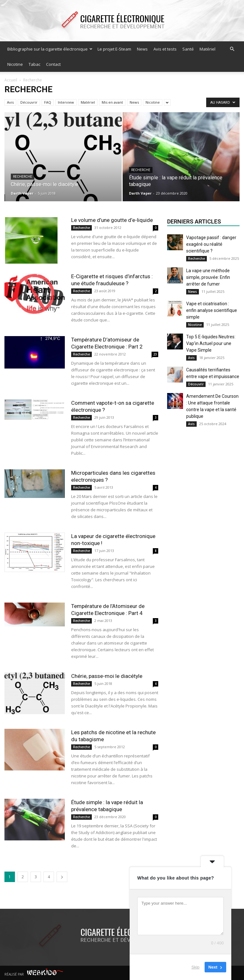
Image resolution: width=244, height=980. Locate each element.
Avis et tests (165, 49)
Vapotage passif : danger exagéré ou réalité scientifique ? (211, 244)
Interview (66, 102)
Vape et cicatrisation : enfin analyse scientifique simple (212, 310)
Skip (196, 967)
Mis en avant (112, 102)
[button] (232, 49)
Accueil (11, 80)
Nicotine (15, 64)
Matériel (207, 49)
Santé (188, 49)
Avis (10, 102)
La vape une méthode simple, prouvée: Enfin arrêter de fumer (208, 277)
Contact (53, 64)
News (142, 49)
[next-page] (62, 877)
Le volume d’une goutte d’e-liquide (112, 220)
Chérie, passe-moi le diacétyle (107, 676)
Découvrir (29, 102)
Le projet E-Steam (114, 49)
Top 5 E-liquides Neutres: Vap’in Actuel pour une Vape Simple (211, 343)
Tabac (34, 64)
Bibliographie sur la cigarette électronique (50, 49)
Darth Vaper (22, 193)
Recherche (23, 177)
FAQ (48, 102)
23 (155, 354)
